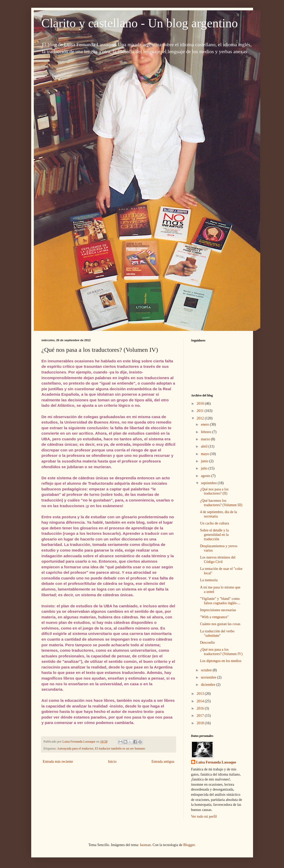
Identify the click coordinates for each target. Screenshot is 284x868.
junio (205, 461)
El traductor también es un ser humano (120, 748)
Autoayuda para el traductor (75, 748)
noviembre (209, 677)
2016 (201, 708)
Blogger (189, 845)
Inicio (112, 762)
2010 (201, 404)
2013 (201, 694)
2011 (201, 411)
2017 (201, 716)
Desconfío (207, 643)
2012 (201, 418)
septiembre (209, 483)
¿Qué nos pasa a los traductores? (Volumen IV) (221, 652)
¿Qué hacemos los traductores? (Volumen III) (221, 503)
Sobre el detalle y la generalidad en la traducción (214, 535)
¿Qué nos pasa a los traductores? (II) (214, 491)
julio (205, 468)
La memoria (209, 580)
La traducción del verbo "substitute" (217, 633)
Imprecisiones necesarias (218, 610)
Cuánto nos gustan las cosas (220, 624)
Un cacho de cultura (214, 523)
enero (205, 424)
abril (205, 446)
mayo (205, 454)
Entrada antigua (163, 762)
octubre (207, 670)
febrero (207, 432)
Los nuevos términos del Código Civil (218, 560)
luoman (145, 845)
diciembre (209, 685)
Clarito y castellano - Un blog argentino (140, 23)
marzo (206, 439)
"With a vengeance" (214, 617)
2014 (201, 701)
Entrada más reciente (58, 762)
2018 (201, 723)
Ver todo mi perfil (204, 817)
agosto (206, 476)
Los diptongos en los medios (221, 661)
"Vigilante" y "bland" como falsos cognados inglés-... (220, 601)
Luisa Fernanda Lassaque (216, 762)
